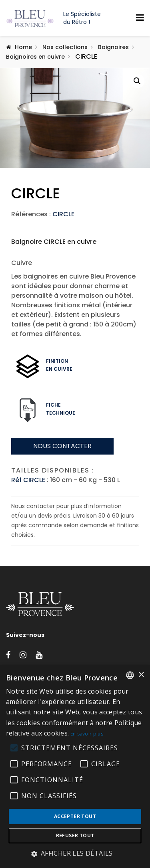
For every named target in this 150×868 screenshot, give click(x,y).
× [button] (141, 675)
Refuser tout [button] (75, 835)
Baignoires (113, 47)
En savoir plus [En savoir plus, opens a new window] (87, 734)
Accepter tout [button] (75, 816)
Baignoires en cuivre (35, 57)
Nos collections (65, 47)
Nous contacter (62, 476)
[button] (137, 81)
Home (23, 47)
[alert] (75, 767)
